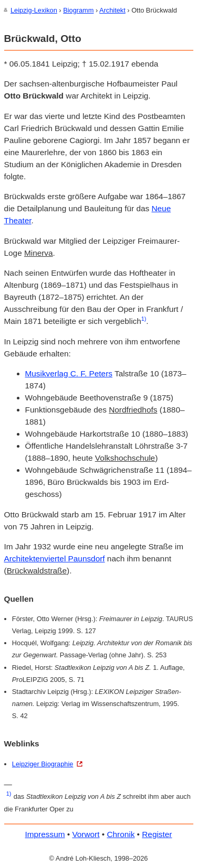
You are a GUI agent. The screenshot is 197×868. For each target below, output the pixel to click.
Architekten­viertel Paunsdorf (55, 558)
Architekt (112, 10)
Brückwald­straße (37, 570)
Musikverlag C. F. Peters (69, 373)
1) (144, 318)
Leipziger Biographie (43, 763)
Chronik (121, 834)
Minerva (39, 252)
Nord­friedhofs (133, 409)
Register (157, 834)
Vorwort (86, 834)
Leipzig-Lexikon (34, 10)
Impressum (45, 834)
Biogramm (78, 10)
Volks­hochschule (125, 457)
